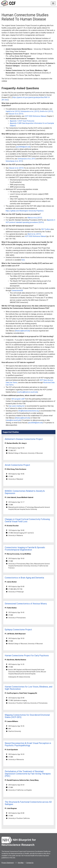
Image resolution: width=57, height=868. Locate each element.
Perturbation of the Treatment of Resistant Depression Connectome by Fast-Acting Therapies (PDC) (28, 774)
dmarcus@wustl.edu (22, 331)
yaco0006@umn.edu (23, 147)
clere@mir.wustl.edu (13, 420)
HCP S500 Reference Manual (35, 116)
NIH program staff (18, 399)
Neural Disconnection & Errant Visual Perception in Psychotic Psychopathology (28, 744)
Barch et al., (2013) (34, 234)
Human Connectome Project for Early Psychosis (27, 656)
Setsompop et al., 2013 (14, 161)
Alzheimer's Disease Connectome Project (24, 439)
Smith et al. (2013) (46, 111)
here (23, 260)
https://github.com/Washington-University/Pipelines (25, 211)
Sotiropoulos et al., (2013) (30, 111)
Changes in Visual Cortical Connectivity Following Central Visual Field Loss (27, 520)
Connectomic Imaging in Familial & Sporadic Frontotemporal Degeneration (25, 549)
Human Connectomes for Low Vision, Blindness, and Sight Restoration (28, 688)
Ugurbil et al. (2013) (13, 111)
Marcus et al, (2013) (35, 218)
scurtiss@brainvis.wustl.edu (27, 392)
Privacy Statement (8, 863)
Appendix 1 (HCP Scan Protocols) (22, 121)
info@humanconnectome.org (28, 411)
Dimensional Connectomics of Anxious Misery (26, 604)
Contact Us (30, 863)
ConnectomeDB (17, 290)
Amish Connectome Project (17, 465)
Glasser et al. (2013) (16, 114)
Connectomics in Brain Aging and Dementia (24, 578)
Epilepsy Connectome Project (18, 630)
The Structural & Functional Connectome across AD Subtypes (28, 803)
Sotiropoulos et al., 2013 (26, 159)
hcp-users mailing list (17, 406)
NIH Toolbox (46, 229)
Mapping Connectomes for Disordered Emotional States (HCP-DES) (27, 716)
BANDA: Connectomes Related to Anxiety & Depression (25, 492)
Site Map (21, 863)
